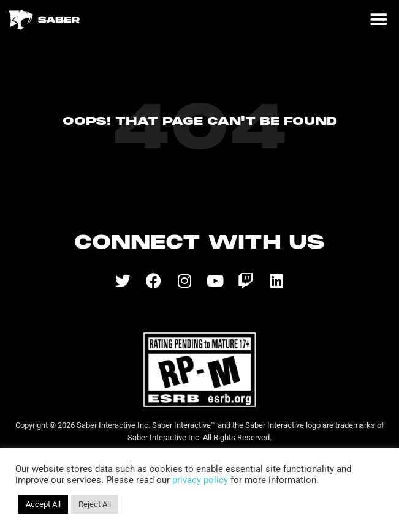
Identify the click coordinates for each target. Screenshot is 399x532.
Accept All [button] (43, 504)
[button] (378, 20)
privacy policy (200, 480)
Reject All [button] (95, 504)
